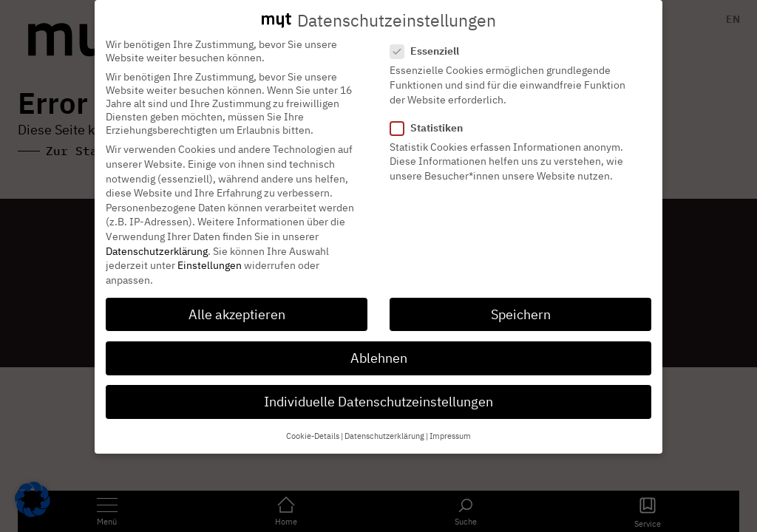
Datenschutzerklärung (157, 238)
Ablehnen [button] (379, 345)
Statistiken (431, 115)
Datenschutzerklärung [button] (384, 423)
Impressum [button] (450, 423)
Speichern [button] (521, 301)
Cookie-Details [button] (313, 423)
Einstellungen (210, 252)
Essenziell (429, 38)
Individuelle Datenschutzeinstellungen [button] (378, 388)
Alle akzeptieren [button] (237, 301)
